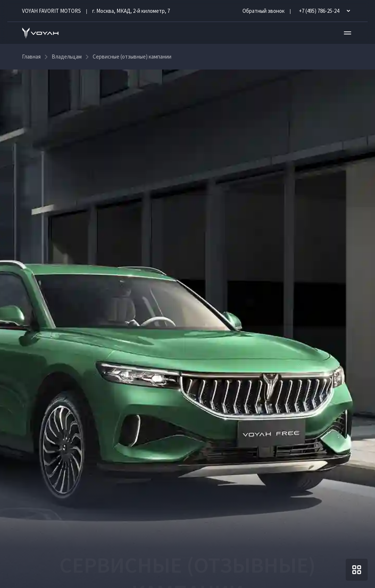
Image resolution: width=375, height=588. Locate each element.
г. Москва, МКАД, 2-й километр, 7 (131, 11)
